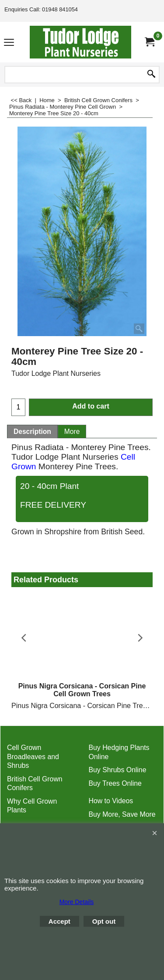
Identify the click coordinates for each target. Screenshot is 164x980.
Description (32, 432)
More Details (77, 902)
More (72, 432)
